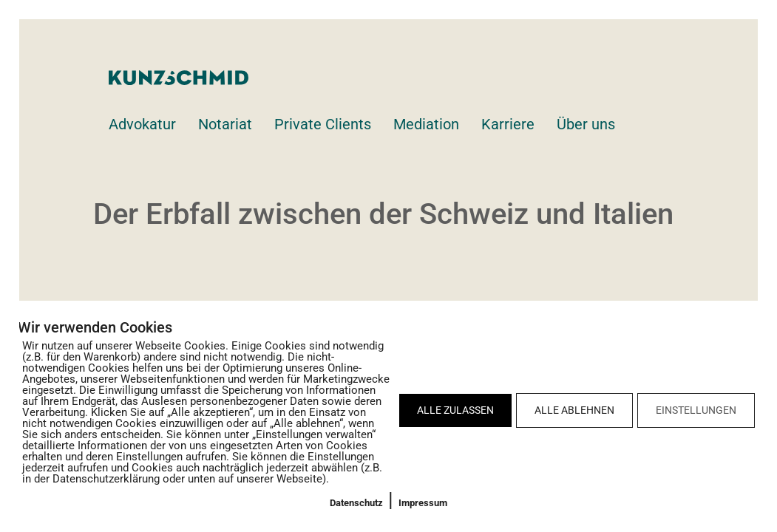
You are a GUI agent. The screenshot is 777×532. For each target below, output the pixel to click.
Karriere (508, 124)
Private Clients (323, 124)
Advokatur (142, 124)
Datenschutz (356, 503)
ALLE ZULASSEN (455, 410)
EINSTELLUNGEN (696, 410)
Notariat (225, 124)
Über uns (586, 124)
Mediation (426, 124)
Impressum (423, 503)
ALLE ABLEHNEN (574, 410)
